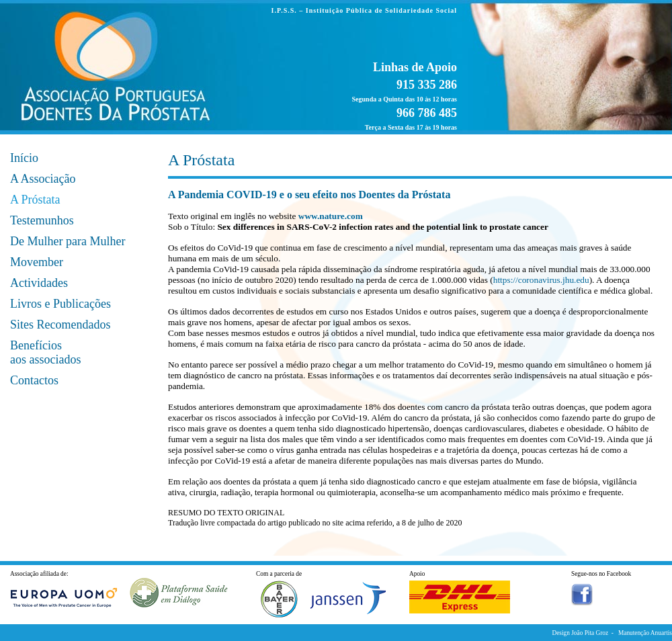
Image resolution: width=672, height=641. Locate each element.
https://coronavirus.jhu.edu (541, 280)
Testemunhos (42, 220)
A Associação (43, 179)
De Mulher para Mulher (68, 241)
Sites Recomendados (60, 325)
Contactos (34, 380)
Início (24, 158)
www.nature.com (331, 216)
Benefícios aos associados (45, 352)
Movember (37, 262)
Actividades (39, 283)
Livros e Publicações (60, 304)
